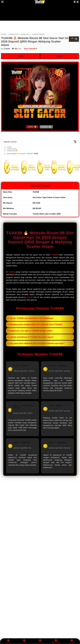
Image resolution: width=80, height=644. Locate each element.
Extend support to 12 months (22, 154)
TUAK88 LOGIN (25, 34)
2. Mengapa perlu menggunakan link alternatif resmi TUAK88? (35, 324)
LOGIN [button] (31, 127)
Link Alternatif (56, 641)
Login (24, 641)
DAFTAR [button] (45, 127)
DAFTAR (60, 56)
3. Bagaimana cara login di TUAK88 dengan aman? (30, 331)
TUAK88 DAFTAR (13, 34)
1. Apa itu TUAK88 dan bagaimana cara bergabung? (31, 318)
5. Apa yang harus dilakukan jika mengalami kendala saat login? (36, 343)
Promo (8, 641)
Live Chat (72, 641)
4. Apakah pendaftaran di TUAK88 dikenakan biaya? (31, 337)
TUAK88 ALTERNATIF (38, 34)
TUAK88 (3, 34)
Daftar (40, 641)
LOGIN (21, 56)
